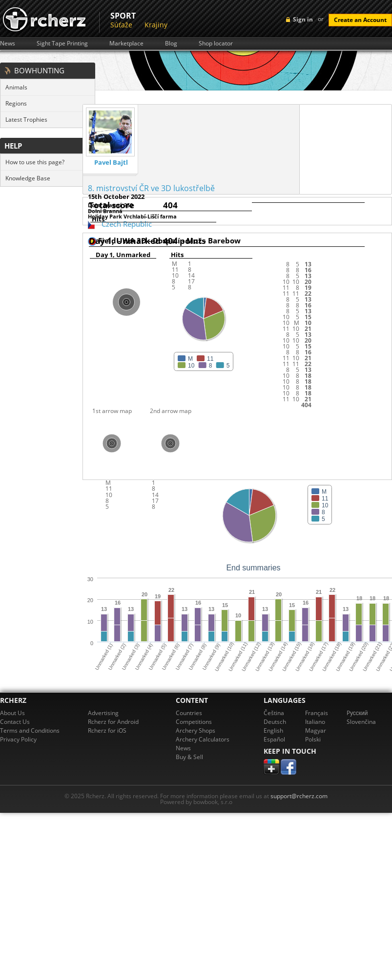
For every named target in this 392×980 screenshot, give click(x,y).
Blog (171, 44)
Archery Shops (196, 730)
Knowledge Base (28, 178)
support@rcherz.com (299, 796)
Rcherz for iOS (107, 730)
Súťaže (121, 25)
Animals (16, 87)
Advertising (103, 713)
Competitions (194, 722)
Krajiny (156, 25)
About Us (12, 713)
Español (274, 739)
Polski (313, 739)
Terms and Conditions (30, 730)
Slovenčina (361, 722)
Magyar (316, 730)
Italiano (315, 722)
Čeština (274, 713)
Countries (189, 713)
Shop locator (216, 44)
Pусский (357, 713)
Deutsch (275, 722)
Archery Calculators (203, 739)
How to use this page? (35, 162)
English (273, 730)
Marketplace (126, 44)
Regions (16, 103)
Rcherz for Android (113, 722)
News (8, 44)
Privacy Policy (18, 739)
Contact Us (15, 722)
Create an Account (360, 20)
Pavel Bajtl (111, 163)
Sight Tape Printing (62, 44)
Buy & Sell (189, 757)
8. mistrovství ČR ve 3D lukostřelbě (151, 188)
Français (317, 713)
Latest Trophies (26, 120)
